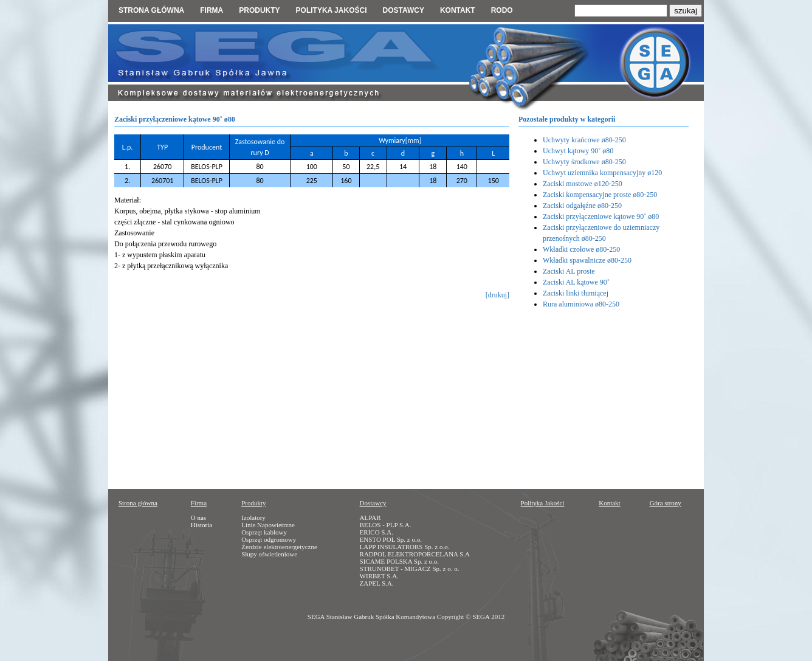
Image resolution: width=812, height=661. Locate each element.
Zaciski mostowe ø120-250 (583, 184)
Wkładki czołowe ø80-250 (581, 249)
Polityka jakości (332, 10)
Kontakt (458, 10)
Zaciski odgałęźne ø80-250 (582, 206)
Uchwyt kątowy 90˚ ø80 (578, 151)
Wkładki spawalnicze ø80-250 (587, 260)
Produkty (259, 10)
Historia (201, 525)
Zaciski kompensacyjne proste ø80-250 (600, 195)
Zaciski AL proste (569, 271)
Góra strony (666, 503)
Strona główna (151, 10)
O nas (198, 517)
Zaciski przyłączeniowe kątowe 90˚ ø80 (601, 216)
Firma (212, 10)
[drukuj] (497, 295)
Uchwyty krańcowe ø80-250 (584, 140)
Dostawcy (403, 10)
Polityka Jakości (543, 503)
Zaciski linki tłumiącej (576, 293)
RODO (502, 10)
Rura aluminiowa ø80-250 (581, 304)
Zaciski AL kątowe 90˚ (576, 282)
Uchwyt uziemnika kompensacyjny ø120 (602, 173)
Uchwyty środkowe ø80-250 (584, 162)
